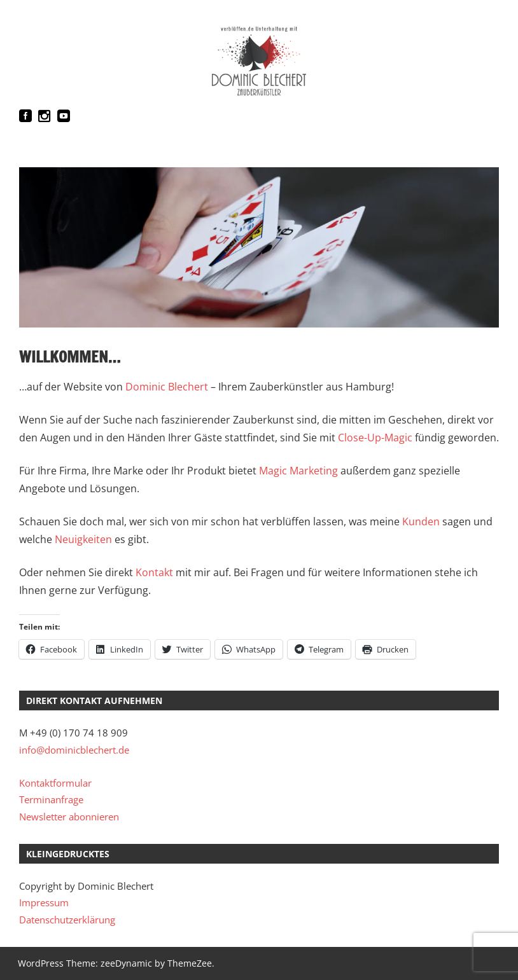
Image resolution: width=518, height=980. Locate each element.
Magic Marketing (298, 471)
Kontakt (156, 572)
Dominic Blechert (167, 387)
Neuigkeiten (83, 539)
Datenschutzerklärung (67, 920)
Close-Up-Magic (375, 438)
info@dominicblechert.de (74, 750)
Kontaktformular (55, 783)
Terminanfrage (51, 799)
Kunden (421, 521)
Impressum (44, 902)
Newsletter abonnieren (69, 817)
